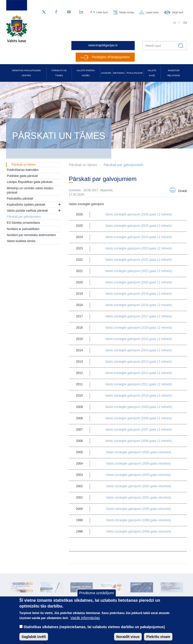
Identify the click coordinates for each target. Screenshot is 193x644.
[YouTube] (69, 12)
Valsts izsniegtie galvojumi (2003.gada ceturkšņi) (139, 475)
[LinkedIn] (81, 12)
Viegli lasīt (178, 12)
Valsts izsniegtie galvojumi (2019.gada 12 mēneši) (138, 294)
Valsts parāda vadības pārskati (27, 211)
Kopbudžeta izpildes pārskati (26, 205)
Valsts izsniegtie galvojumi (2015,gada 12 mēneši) (138, 339)
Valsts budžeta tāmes (21, 241)
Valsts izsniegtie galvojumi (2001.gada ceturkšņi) (139, 498)
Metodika (119, 73)
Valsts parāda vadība (86, 73)
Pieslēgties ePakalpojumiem (111, 57)
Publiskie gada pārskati (22, 176)
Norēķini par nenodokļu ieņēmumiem (31, 235)
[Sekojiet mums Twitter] (44, 12)
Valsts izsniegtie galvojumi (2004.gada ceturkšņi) (139, 464)
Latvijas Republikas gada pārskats (30, 182)
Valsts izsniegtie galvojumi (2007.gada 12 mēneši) (138, 430)
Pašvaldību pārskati (20, 199)
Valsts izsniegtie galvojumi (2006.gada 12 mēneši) (138, 441)
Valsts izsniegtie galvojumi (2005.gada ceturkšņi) (139, 452)
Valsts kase (152, 73)
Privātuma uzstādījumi (96, 597)
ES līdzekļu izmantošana (23, 223)
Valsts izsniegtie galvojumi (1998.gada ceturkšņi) (139, 532)
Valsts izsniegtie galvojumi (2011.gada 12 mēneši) (138, 384)
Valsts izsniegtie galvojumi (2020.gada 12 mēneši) (138, 282)
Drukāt (183, 191)
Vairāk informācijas (85, 622)
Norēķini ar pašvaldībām (23, 229)
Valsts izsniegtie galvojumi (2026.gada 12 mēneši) (138, 214)
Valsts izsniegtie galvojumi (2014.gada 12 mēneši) (138, 350)
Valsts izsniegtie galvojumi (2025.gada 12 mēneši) (138, 226)
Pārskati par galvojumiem (123, 165)
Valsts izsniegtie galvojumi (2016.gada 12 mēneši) (138, 328)
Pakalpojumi (135, 73)
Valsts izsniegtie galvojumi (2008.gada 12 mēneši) (138, 418)
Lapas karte (152, 12)
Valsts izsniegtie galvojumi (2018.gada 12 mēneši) (138, 305)
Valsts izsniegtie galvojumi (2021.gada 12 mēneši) (138, 271)
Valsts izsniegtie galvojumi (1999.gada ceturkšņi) (139, 520)
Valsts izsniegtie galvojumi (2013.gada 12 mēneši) (138, 362)
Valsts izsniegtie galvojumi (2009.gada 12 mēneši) (138, 407)
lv (175, 23)
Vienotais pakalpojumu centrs (26, 73)
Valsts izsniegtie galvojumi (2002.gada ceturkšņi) (139, 486)
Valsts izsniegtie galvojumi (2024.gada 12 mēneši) (138, 237)
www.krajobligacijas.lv (103, 45)
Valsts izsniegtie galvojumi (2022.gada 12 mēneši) (138, 260)
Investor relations (174, 73)
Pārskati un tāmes (59, 73)
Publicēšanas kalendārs (23, 170)
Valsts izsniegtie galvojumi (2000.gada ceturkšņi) (139, 509)
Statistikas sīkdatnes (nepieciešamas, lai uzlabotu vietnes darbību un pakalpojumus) (94, 631)
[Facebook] (56, 12)
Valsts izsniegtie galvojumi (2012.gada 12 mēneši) (138, 373)
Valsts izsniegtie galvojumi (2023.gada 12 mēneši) (138, 248)
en (185, 23)
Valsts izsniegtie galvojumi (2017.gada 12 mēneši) (138, 316)
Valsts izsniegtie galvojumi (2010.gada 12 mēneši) (138, 396)
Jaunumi (106, 73)
